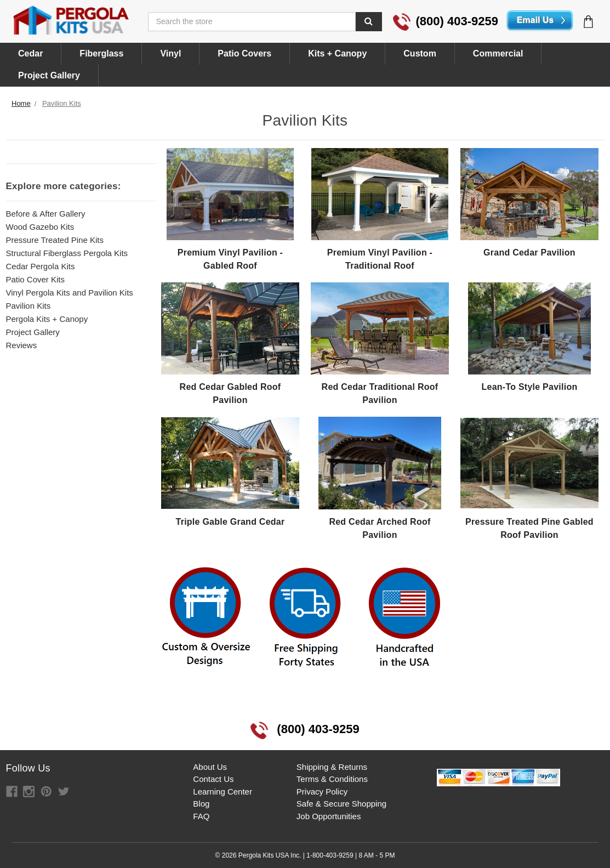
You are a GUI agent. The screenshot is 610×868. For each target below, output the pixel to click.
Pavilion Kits (62, 103)
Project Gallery (49, 75)
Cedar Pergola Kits (41, 266)
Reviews (22, 345)
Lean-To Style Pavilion (529, 387)
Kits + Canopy (337, 53)
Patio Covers (244, 53)
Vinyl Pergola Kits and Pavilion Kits (70, 293)
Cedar (30, 53)
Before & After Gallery (46, 214)
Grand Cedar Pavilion (529, 253)
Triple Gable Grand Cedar (230, 522)
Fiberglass (101, 53)
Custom (420, 53)
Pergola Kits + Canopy (47, 319)
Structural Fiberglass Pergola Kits (67, 253)
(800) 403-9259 (446, 21)
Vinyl (170, 53)
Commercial (498, 53)
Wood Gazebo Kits (40, 227)
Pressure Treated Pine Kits (55, 240)
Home (21, 103)
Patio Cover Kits (36, 279)
